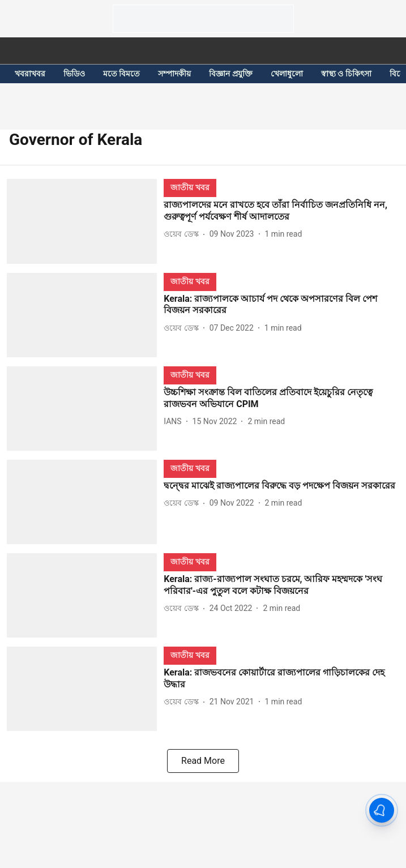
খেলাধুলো (287, 74)
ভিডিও (74, 74)
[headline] (281, 211)
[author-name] (183, 234)
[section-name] (190, 187)
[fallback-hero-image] (85, 221)
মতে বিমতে (121, 74)
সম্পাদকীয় (174, 74)
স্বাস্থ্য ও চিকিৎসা (346, 74)
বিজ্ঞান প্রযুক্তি (230, 74)
